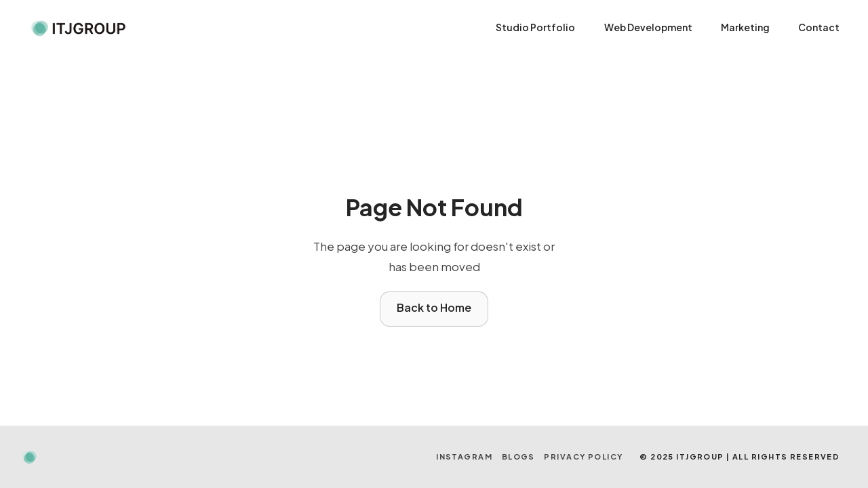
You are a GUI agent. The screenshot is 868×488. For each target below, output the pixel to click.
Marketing (745, 27)
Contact (819, 27)
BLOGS (518, 456)
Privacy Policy (583, 456)
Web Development (648, 27)
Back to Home (434, 307)
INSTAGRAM (464, 456)
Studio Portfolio (535, 27)
